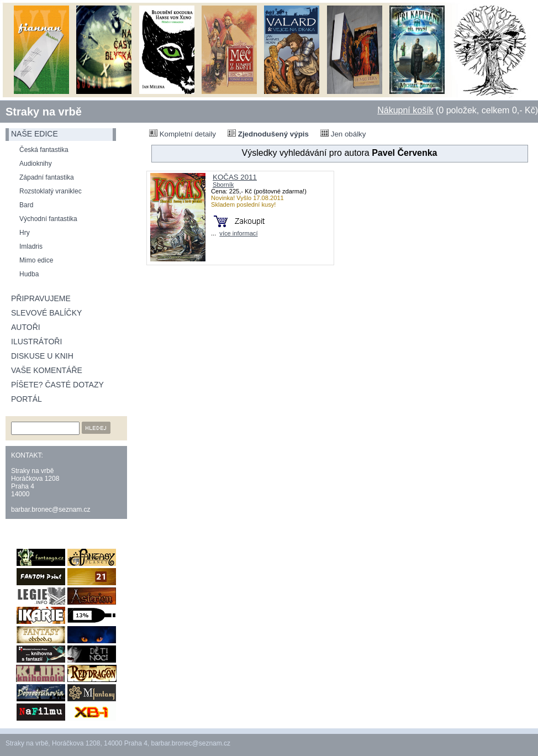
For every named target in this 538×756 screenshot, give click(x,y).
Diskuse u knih (42, 356)
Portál (27, 399)
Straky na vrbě (44, 112)
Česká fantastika (44, 150)
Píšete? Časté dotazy (57, 385)
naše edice (35, 134)
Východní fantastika (48, 219)
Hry (25, 233)
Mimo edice (36, 260)
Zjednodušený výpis (268, 134)
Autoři (26, 327)
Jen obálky (343, 134)
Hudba (29, 274)
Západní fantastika (47, 177)
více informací (238, 233)
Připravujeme (41, 298)
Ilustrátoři (36, 342)
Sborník (223, 185)
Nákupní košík (405, 110)
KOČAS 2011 (235, 177)
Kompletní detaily (183, 134)
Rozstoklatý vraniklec (51, 191)
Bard (26, 205)
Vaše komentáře (47, 370)
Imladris (31, 246)
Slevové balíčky (46, 313)
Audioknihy (36, 164)
